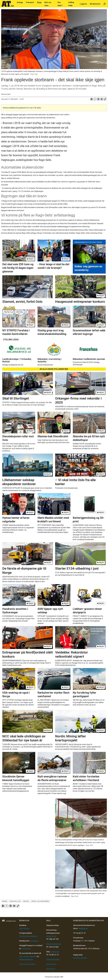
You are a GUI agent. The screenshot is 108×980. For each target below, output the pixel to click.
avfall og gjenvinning (40, 901)
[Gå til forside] (8, 4)
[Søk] (105, 4)
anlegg (26, 901)
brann (5, 901)
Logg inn (83, 4)
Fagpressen (26, 949)
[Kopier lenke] (105, 99)
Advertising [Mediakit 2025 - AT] (51, 969)
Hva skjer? (60, 4)
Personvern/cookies (27, 964)
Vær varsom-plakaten (28, 956)
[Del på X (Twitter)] (95, 99)
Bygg (39, 2)
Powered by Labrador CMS (54, 977)
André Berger (51, 936)
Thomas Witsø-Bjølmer (28, 936)
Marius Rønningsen (54, 944)
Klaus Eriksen (24, 928)
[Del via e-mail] (102, 99)
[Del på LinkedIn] (98, 99)
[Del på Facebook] (92, 99)
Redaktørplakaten (26, 959)
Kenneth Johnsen (80, 958)
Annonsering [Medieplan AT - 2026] (51, 964)
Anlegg (20, 2)
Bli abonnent (95, 4)
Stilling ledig (71, 4)
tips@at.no (35, 941)
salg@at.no (55, 952)
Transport (30, 2)
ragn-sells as (15, 901)
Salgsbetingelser (53, 959)
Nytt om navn (48, 4)
